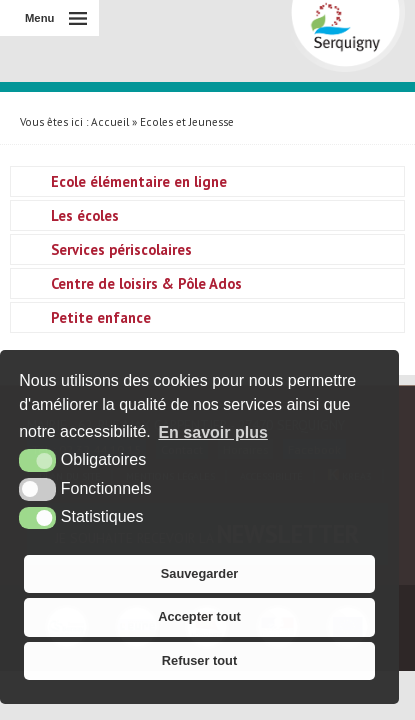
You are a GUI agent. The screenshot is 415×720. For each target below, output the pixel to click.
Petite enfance (101, 317)
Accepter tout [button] (199, 616)
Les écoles (85, 215)
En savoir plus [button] (212, 432)
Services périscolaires (121, 249)
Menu (39, 18)
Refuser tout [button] (199, 660)
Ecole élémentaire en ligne (139, 181)
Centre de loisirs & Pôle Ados (146, 283)
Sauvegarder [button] (200, 573)
